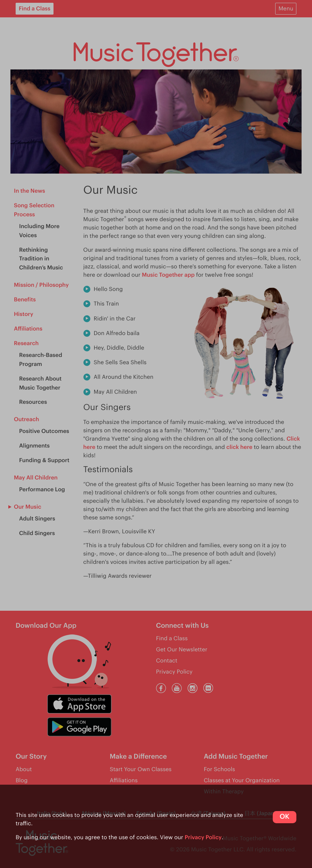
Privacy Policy (203, 837)
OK (285, 817)
